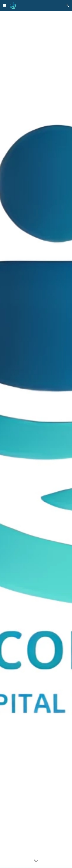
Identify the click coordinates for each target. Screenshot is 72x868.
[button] (5, 5)
